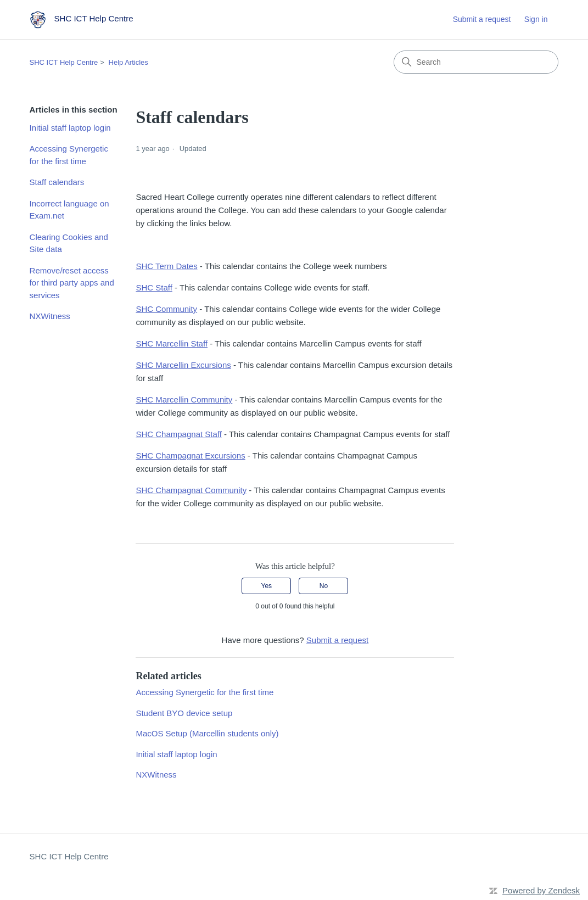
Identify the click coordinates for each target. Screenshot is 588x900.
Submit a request (482, 19)
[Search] (476, 62)
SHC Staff (154, 287)
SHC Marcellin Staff (172, 343)
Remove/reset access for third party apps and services (72, 283)
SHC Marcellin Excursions (183, 365)
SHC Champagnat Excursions (190, 455)
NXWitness (50, 316)
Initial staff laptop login (70, 128)
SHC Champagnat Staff (178, 434)
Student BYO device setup (184, 713)
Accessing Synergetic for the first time (69, 155)
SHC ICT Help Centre (64, 62)
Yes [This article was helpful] (267, 586)
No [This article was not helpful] (324, 586)
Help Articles (128, 62)
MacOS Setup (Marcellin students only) (207, 733)
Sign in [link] (536, 19)
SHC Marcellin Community (184, 399)
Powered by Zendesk (541, 890)
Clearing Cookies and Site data (69, 243)
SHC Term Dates (166, 266)
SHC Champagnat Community (191, 490)
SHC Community (166, 309)
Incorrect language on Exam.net (69, 210)
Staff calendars (57, 182)
